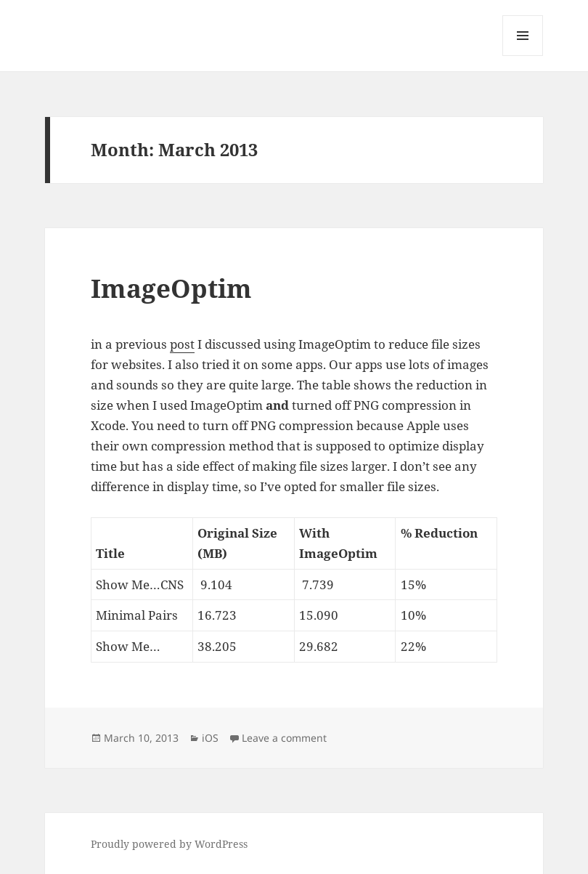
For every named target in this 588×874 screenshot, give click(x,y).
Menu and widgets (523, 56)
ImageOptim (171, 288)
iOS (210, 738)
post (182, 344)
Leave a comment (284, 738)
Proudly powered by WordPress (169, 844)
